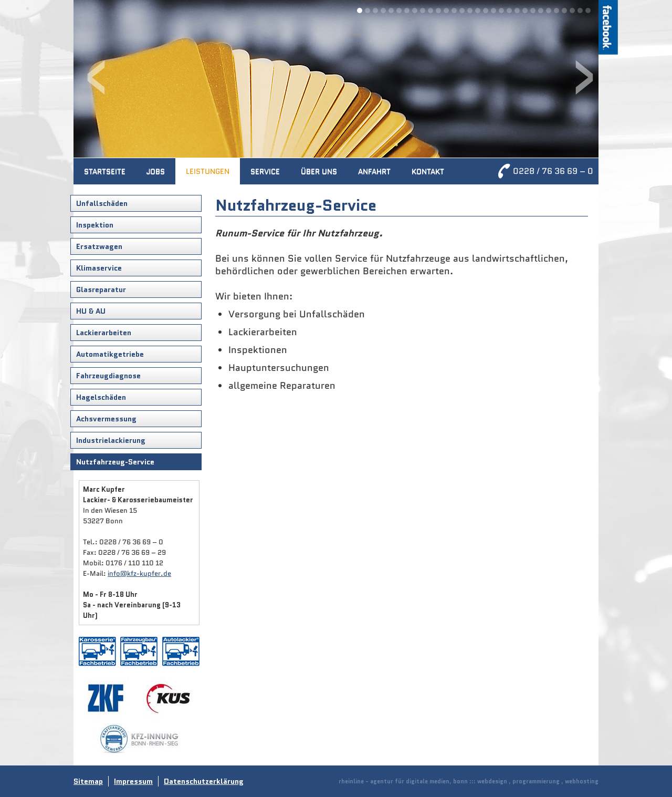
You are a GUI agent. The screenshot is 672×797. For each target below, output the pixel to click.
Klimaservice (99, 268)
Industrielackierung (111, 440)
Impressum (133, 781)
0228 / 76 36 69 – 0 (553, 171)
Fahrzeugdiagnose (108, 376)
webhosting (582, 781)
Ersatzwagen (99, 246)
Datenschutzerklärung (204, 781)
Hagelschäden (101, 397)
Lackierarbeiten (104, 333)
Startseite (105, 171)
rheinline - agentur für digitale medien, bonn (403, 781)
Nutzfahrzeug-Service (115, 462)
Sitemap (88, 781)
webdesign (492, 781)
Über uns (319, 171)
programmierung (536, 781)
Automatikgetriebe (110, 354)
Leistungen (208, 171)
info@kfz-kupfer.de (139, 573)
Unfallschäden (102, 203)
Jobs (156, 171)
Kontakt (428, 171)
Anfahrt (374, 171)
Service (265, 171)
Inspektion (95, 225)
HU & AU (91, 311)
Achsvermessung (106, 419)
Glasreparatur (101, 289)
